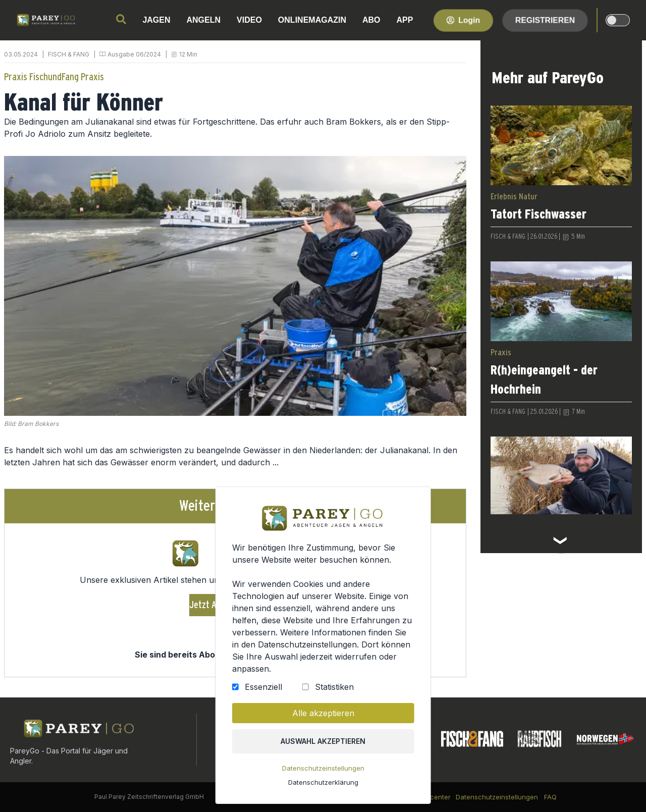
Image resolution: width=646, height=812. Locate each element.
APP (405, 20)
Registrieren (545, 20)
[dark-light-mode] (618, 20)
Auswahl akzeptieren (323, 744)
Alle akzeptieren (323, 716)
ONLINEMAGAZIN (312, 20)
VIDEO (249, 20)
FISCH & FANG (69, 54)
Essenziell (264, 690)
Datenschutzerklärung (323, 784)
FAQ (550, 797)
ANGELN (204, 20)
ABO (371, 20)
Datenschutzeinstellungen (323, 770)
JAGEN (156, 20)
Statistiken (334, 690)
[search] (121, 19)
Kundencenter (428, 797)
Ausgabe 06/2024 (134, 54)
